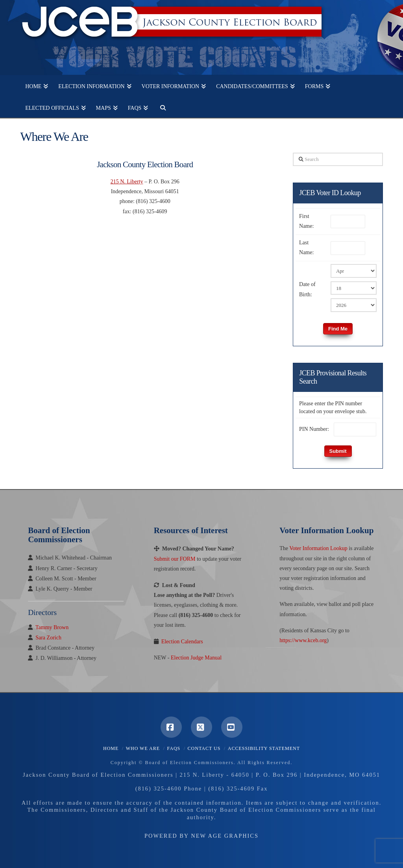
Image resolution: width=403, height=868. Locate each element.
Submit (338, 451)
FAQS (174, 748)
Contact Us (204, 748)
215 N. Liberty (127, 182)
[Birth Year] (354, 305)
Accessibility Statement (264, 748)
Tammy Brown (52, 627)
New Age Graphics (225, 836)
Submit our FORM (175, 559)
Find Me (338, 329)
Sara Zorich (48, 638)
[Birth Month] (354, 271)
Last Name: (306, 247)
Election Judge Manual (196, 658)
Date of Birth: (307, 289)
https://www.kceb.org (303, 640)
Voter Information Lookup (318, 548)
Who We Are (143, 748)
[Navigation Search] (160, 107)
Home (111, 748)
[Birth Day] (354, 288)
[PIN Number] (355, 429)
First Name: (306, 221)
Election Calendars (182, 642)
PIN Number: (314, 429)
